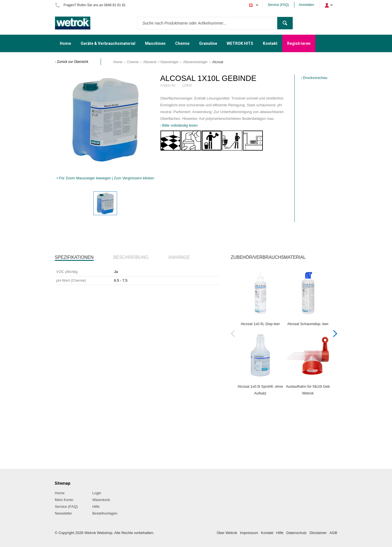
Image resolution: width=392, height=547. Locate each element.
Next (335, 333)
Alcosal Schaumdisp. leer (308, 324)
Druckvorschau (315, 78)
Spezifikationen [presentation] (74, 257)
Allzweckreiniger (195, 62)
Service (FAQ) (278, 5)
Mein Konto (64, 500)
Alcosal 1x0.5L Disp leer (260, 324)
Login (97, 493)
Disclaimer (318, 533)
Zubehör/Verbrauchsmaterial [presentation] (268, 257)
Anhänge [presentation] (179, 257)
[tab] (74, 258)
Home (118, 62)
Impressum (249, 533)
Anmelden (306, 5)
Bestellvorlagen (105, 513)
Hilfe (96, 507)
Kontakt (267, 533)
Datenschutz (296, 533)
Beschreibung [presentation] (131, 257)
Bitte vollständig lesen (180, 125)
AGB (333, 533)
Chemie (133, 62)
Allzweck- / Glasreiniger (161, 62)
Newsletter (63, 513)
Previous (233, 333)
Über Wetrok (227, 533)
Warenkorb (101, 500)
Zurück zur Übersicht (73, 62)
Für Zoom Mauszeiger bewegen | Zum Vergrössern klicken (107, 178)
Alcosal (218, 62)
